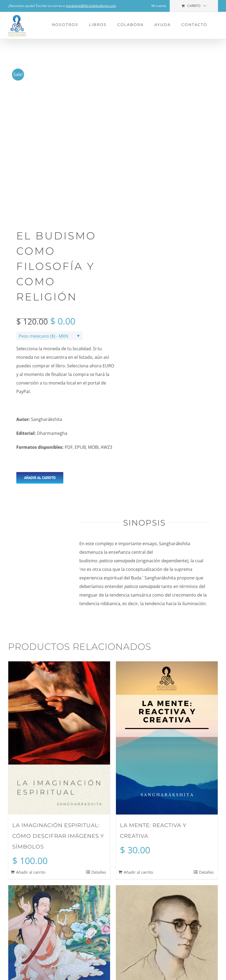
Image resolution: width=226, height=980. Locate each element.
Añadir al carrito (40, 478)
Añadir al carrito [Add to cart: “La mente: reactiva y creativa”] (138, 872)
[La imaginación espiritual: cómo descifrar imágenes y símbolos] (59, 738)
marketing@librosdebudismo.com (91, 6)
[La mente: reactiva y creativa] (167, 738)
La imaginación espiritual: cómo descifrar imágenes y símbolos (58, 836)
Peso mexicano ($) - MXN (43, 336)
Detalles (99, 872)
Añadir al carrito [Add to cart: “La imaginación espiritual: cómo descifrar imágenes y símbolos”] (31, 872)
